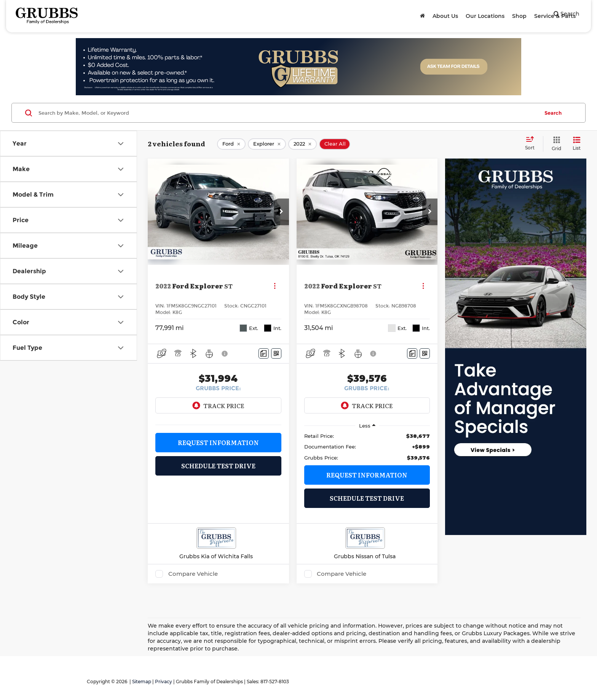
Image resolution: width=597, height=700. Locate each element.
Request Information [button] (218, 442)
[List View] (577, 144)
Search (553, 113)
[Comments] (264, 353)
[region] (367, 447)
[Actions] (275, 286)
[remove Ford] (231, 144)
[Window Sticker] (276, 353)
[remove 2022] (302, 144)
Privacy (164, 682)
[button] (281, 212)
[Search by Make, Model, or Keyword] (288, 113)
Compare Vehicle (193, 574)
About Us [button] (445, 16)
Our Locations (485, 16)
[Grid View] (555, 144)
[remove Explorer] (267, 144)
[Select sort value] (532, 144)
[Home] (422, 16)
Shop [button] (519, 16)
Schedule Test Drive (218, 466)
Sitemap (142, 682)
